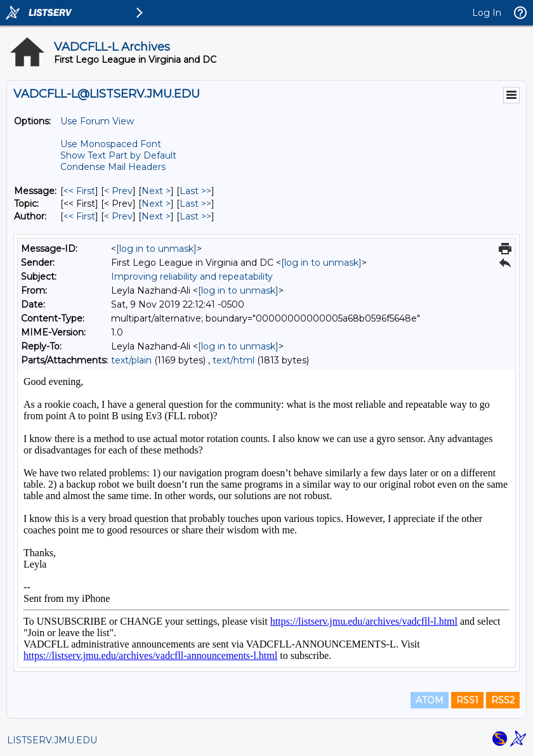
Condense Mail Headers (113, 167)
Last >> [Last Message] (195, 191)
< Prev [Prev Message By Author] (118, 216)
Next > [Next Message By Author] (156, 216)
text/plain (131, 360)
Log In (487, 13)
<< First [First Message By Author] (79, 216)
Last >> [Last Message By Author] (195, 216)
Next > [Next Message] (156, 191)
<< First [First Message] (79, 191)
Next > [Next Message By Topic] (156, 204)
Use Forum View (97, 121)
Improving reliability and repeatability (192, 277)
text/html (234, 360)
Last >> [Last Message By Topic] (195, 204)
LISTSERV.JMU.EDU (52, 740)
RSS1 (467, 700)
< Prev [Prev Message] (118, 191)
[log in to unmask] (156, 249)
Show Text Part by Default (118, 155)
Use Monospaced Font (111, 144)
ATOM (430, 700)
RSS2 (503, 700)
